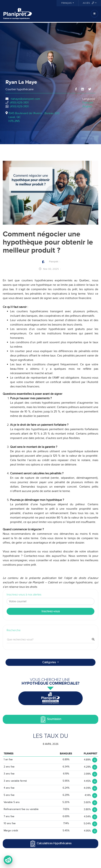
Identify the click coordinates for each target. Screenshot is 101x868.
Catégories (49, 662)
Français (67, 3)
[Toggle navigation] (94, 14)
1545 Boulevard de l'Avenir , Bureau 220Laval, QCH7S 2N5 (34, 117)
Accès (89, 3)
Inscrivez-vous (51, 611)
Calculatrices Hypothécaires (50, 844)
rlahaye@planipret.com (25, 99)
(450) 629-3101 (19, 103)
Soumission (51, 719)
